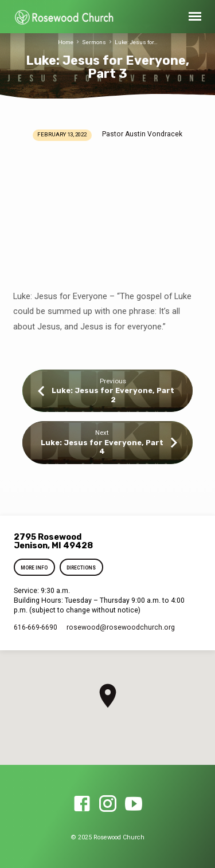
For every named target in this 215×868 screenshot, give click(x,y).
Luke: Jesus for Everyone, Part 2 (113, 395)
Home (66, 42)
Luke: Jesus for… (136, 42)
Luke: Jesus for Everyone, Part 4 (102, 447)
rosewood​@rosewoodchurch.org (121, 627)
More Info (35, 568)
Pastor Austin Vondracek (142, 134)
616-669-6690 (36, 627)
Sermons (94, 42)
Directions (81, 568)
